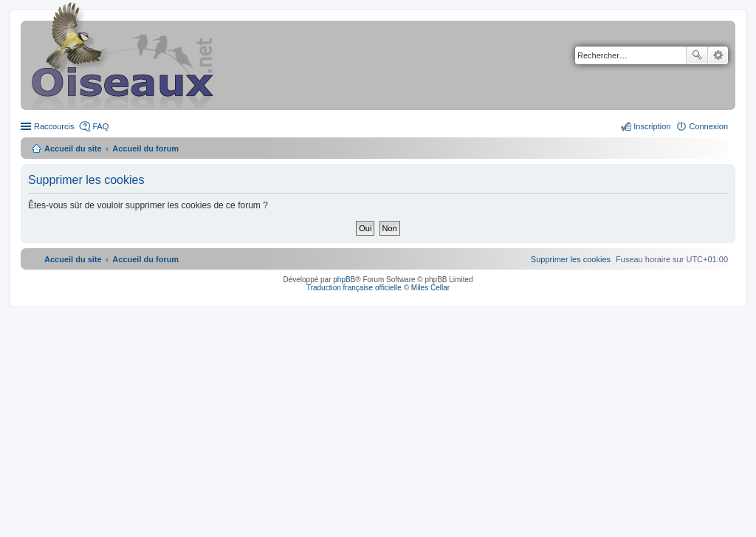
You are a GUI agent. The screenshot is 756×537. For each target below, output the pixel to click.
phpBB (344, 280)
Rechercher (697, 55)
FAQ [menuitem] (100, 126)
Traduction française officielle (354, 288)
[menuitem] (571, 259)
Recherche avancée (718, 55)
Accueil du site (73, 148)
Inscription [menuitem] (652, 126)
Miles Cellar (430, 288)
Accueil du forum (145, 148)
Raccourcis (54, 126)
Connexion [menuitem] (708, 126)
